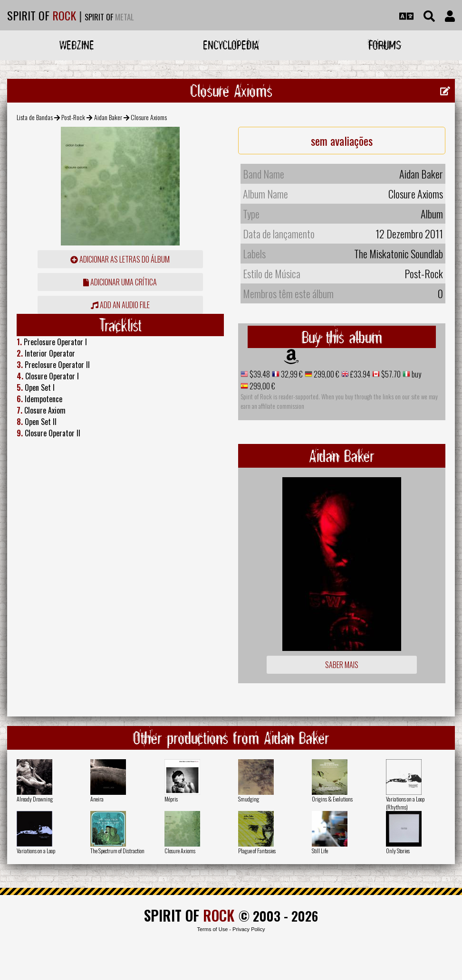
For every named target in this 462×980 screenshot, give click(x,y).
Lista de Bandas (35, 117)
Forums (385, 45)
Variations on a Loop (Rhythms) (405, 803)
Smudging (249, 799)
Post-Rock (73, 117)
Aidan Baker (108, 117)
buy (416, 374)
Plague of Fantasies (257, 851)
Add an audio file (120, 305)
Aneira (97, 799)
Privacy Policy (249, 929)
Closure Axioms (180, 851)
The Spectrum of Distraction (117, 851)
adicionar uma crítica (120, 282)
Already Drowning (35, 799)
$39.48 (259, 374)
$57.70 (390, 374)
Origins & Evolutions (332, 799)
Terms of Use (212, 929)
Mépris (171, 799)
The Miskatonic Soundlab (399, 254)
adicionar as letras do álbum (120, 259)
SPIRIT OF (42, 15)
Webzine (77, 45)
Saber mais (342, 665)
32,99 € (291, 374)
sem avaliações (342, 141)
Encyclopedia (231, 45)
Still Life (320, 851)
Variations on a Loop (36, 851)
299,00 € (326, 374)
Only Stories (398, 851)
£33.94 (360, 374)
